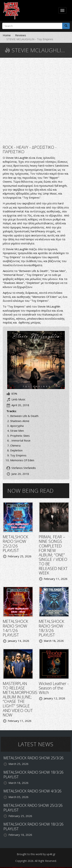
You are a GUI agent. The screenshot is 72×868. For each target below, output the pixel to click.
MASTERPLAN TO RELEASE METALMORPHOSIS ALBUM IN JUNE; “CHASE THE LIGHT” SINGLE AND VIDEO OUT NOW (20, 699)
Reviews (21, 35)
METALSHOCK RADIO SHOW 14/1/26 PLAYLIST (15, 628)
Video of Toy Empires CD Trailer (36, 101)
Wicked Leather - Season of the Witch (54, 688)
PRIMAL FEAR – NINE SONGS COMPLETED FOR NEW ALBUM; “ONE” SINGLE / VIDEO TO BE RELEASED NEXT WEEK (53, 555)
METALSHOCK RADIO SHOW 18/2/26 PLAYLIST (34, 826)
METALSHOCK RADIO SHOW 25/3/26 (34, 758)
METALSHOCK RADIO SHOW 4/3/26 (32, 791)
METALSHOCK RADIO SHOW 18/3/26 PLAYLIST (51, 628)
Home (7, 35)
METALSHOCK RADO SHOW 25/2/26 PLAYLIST (15, 543)
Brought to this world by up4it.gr (36, 854)
